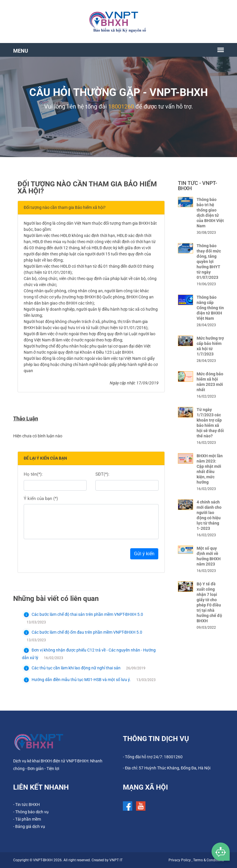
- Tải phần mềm (27, 819)
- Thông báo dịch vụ (31, 812)
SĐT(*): (102, 474)
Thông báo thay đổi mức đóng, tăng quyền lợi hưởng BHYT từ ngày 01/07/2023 (209, 262)
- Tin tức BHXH (26, 805)
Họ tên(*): (33, 474)
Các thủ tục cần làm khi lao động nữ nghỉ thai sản (72, 668)
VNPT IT (116, 860)
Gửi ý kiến (144, 554)
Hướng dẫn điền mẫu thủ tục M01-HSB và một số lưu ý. (77, 680)
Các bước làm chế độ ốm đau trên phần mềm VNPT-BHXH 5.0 (82, 632)
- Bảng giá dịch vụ (29, 826)
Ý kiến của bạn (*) (41, 499)
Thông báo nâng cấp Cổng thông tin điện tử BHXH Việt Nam (210, 308)
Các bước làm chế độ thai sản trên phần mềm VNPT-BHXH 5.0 (83, 614)
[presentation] (68, 555)
